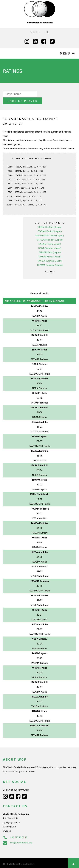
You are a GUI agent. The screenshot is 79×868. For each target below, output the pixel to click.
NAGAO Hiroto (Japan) (50, 237)
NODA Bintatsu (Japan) (50, 241)
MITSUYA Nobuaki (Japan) (50, 233)
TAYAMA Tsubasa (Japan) (50, 258)
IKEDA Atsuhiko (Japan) (50, 220)
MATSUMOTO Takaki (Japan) (50, 229)
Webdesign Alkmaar (22, 857)
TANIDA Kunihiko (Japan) (50, 254)
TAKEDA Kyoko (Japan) (50, 250)
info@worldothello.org (18, 836)
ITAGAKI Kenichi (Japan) (50, 225)
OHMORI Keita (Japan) (50, 246)
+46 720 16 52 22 (15, 831)
